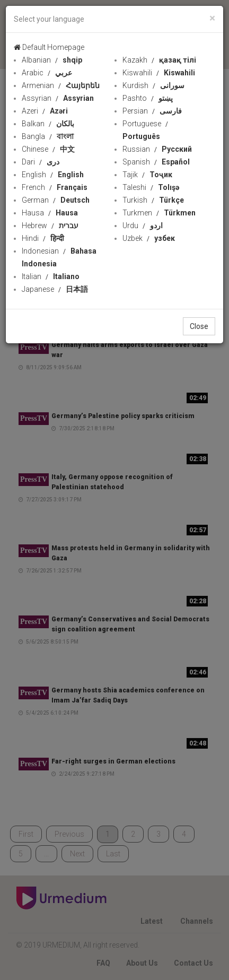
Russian (157, 149)
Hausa (50, 213)
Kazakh (159, 60)
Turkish (153, 200)
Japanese (55, 289)
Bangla (48, 136)
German (56, 200)
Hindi (43, 238)
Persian (152, 111)
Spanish (156, 162)
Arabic (47, 73)
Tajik (147, 175)
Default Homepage (49, 47)
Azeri (45, 111)
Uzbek (149, 238)
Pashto (148, 98)
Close (199, 326)
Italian (51, 276)
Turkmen (159, 213)
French (55, 187)
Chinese (48, 149)
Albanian (52, 60)
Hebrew (50, 226)
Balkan (48, 124)
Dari (41, 162)
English (53, 175)
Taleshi (151, 187)
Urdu (143, 226)
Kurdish (153, 85)
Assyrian (58, 98)
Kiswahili (159, 73)
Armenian (61, 85)
